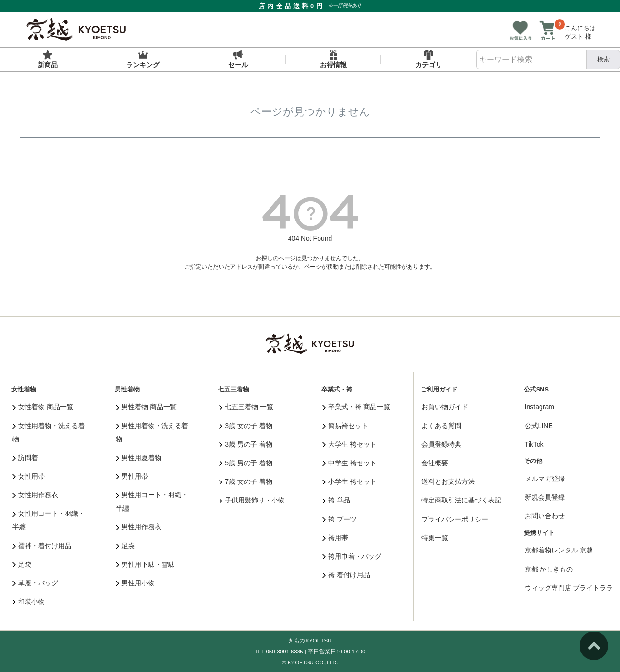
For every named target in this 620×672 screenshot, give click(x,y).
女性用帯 (29, 476)
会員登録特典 (441, 444)
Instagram (540, 407)
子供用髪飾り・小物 (252, 500)
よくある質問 (441, 426)
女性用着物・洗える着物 (49, 432)
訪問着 (25, 458)
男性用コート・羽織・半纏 (152, 501)
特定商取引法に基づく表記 (461, 500)
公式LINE (539, 426)
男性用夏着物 (139, 458)
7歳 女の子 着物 (246, 481)
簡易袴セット (345, 426)
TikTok (534, 444)
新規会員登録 (545, 497)
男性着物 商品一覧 (146, 407)
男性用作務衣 (139, 527)
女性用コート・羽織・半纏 (49, 520)
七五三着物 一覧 (246, 407)
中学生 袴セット (350, 463)
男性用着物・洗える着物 (152, 432)
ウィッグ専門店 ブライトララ (569, 588)
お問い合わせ (545, 516)
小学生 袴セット (350, 481)
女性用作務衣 (35, 495)
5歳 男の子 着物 (246, 463)
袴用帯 (335, 538)
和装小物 (29, 602)
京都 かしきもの (549, 569)
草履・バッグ (35, 583)
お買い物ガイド (445, 407)
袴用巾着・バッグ (352, 556)
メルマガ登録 (545, 479)
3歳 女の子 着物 (246, 426)
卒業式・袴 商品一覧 (356, 407)
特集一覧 (435, 538)
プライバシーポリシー (455, 519)
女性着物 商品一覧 (43, 407)
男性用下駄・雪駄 (145, 564)
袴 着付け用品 (346, 575)
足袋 (22, 564)
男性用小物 (135, 583)
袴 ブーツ (340, 519)
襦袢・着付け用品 (42, 546)
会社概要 (435, 463)
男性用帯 (132, 476)
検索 (603, 59)
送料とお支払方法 (448, 481)
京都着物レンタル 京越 (559, 550)
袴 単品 (336, 500)
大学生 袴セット (350, 444)
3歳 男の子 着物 (246, 444)
